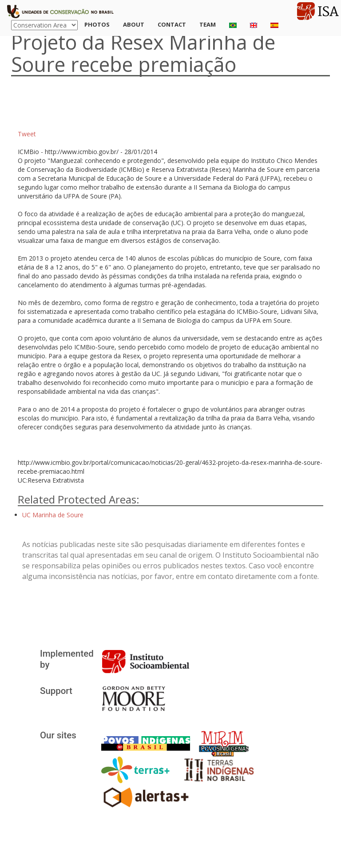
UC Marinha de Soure (53, 515)
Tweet (27, 134)
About (134, 24)
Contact (172, 24)
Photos (97, 24)
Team (208, 24)
